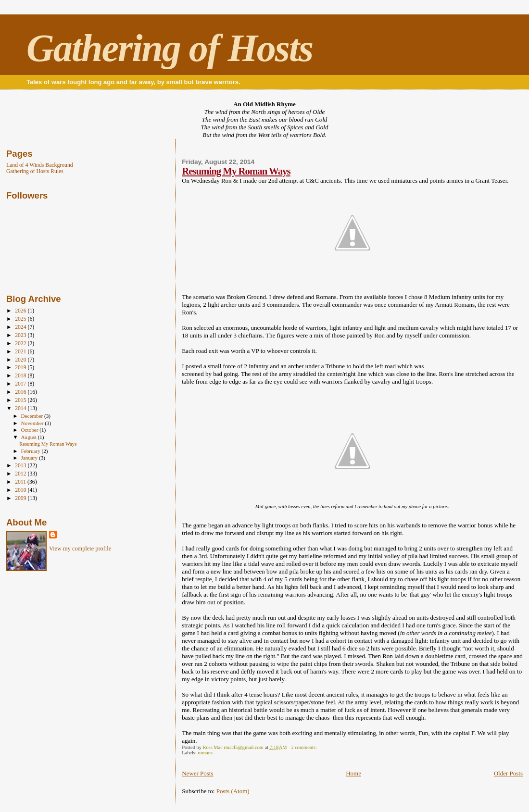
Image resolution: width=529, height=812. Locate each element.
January (30, 458)
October (31, 430)
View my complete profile (80, 549)
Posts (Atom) (233, 791)
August (30, 437)
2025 (21, 319)
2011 (21, 482)
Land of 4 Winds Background (40, 165)
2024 (21, 327)
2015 (21, 400)
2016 (21, 392)
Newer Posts (197, 773)
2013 (21, 466)
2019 (21, 368)
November (33, 423)
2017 (21, 384)
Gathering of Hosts (170, 48)
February (31, 451)
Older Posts (508, 773)
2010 (21, 490)
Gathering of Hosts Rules (35, 171)
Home (353, 773)
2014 (21, 408)
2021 (21, 352)
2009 (21, 498)
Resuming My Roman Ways (236, 171)
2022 (21, 344)
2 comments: (304, 747)
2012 (21, 474)
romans (205, 753)
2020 (21, 360)
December (33, 416)
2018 (21, 376)
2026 (21, 311)
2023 (21, 335)
